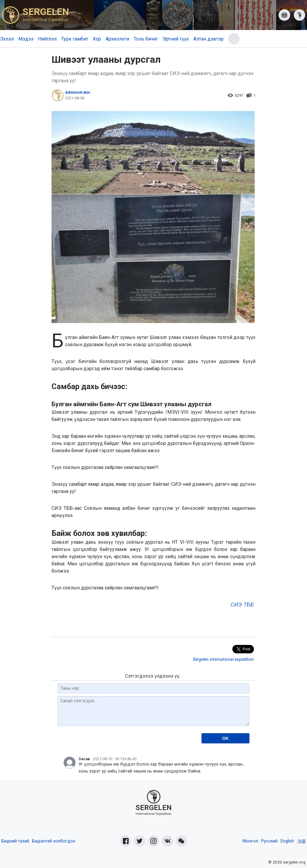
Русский (269, 841)
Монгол (250, 841)
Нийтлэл (47, 39)
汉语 (301, 842)
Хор (97, 39)
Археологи (117, 39)
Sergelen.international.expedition (223, 659)
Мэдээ (26, 39)
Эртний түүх (176, 39)
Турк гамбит (75, 39)
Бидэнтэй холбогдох (54, 841)
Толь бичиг (146, 39)
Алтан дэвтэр (209, 39)
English (287, 841)
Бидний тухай (15, 841)
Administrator (78, 92)
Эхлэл (7, 39)
